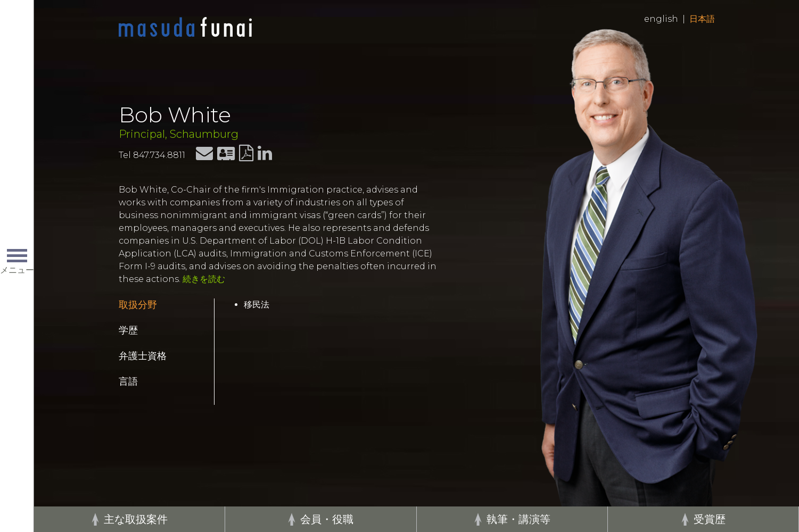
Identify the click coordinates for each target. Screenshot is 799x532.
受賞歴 (710, 519)
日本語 (702, 19)
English (661, 19)
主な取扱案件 (136, 519)
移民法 (257, 305)
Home (185, 28)
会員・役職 (327, 519)
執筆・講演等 (518, 519)
